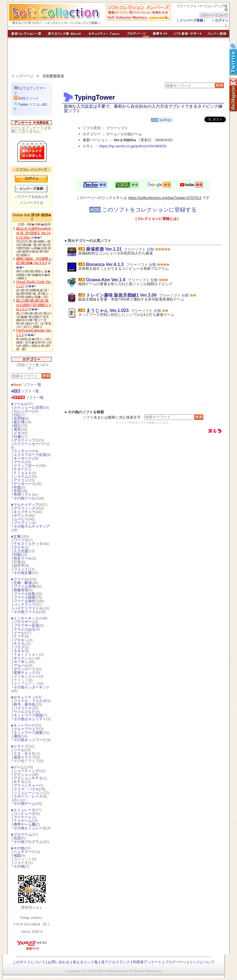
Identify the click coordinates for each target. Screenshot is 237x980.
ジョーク (21, 863)
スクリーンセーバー (30, 444)
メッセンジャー (26, 676)
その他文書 (23, 573)
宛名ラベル (23, 558)
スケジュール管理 (28, 408)
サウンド (21, 516)
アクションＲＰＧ (28, 778)
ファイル (21, 579)
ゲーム (19, 767)
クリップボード (26, 466)
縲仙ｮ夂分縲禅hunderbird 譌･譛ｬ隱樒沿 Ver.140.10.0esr (34, 233)
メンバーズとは (31, 203)
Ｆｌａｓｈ (23, 473)
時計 (17, 426)
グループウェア (26, 729)
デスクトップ (25, 440)
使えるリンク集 (85, 962)
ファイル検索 (25, 597)
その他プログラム (28, 842)
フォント (21, 569)
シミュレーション (28, 793)
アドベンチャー (26, 785)
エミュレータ (24, 810)
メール (19, 633)
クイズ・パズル (26, 789)
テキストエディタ (28, 544)
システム (21, 476)
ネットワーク (24, 725)
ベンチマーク (25, 852)
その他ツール (25, 498)
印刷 (17, 555)
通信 (17, 736)
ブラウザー (23, 622)
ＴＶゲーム (23, 821)
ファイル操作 (25, 601)
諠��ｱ (36, 237)
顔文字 (19, 565)
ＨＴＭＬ (21, 662)
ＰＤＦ (19, 469)
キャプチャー (25, 512)
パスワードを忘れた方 (31, 197)
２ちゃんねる (25, 629)
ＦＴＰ (19, 636)
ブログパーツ (176, 962)
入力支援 (21, 551)
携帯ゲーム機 (25, 824)
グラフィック (25, 508)
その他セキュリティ (30, 719)
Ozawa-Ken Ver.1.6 (106, 280)
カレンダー (23, 411)
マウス (19, 462)
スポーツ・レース (28, 796)
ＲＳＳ (19, 644)
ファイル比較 (25, 594)
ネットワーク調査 (28, 733)
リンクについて (202, 962)
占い (17, 800)
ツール (19, 404)
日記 (17, 415)
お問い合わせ (59, 962)
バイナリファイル (28, 608)
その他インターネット (32, 687)
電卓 (17, 429)
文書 (17, 536)
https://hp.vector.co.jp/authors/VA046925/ (133, 146)
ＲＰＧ (19, 782)
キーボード (23, 458)
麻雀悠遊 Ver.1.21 (104, 249)
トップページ (22, 76)
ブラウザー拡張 (26, 625)
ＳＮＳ (19, 651)
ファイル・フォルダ (30, 701)
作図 (17, 487)
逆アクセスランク (116, 962)
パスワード (23, 708)
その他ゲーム (25, 804)
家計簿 (19, 422)
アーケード (23, 817)
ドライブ (21, 746)
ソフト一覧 (27, 385)
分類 (150, 249)
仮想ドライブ (25, 757)
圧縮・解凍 (23, 583)
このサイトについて (29, 962)
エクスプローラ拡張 (30, 455)
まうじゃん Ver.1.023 (107, 310)
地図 (17, 855)
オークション (25, 658)
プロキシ (21, 640)
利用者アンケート (147, 962)
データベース (25, 484)
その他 (19, 848)
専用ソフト (23, 495)
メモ (17, 433)
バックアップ (25, 605)
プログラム (22, 834)
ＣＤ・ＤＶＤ (25, 754)
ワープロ (21, 540)
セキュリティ (24, 697)
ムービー (21, 519)
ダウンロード (25, 669)
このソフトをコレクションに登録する (143, 210)
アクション (23, 774)
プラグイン (23, 523)
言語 (17, 838)
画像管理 (21, 590)
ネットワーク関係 (28, 715)
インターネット (26, 618)
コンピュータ (25, 814)
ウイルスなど (25, 712)
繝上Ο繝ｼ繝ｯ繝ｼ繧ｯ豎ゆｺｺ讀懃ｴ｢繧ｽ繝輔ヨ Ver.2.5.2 (34, 305)
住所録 (19, 418)
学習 (17, 491)
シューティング (26, 771)
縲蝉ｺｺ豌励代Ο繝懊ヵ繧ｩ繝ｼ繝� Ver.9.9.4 (34, 261)
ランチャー (23, 451)
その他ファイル (26, 612)
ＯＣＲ (19, 547)
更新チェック (25, 673)
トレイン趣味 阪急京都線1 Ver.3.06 (121, 295)
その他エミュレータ (30, 828)
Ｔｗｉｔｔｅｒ (26, 654)
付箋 (17, 437)
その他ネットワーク (30, 740)
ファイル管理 (25, 586)
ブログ (19, 647)
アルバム (21, 665)
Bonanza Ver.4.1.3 (105, 264)
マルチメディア (26, 505)
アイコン (21, 480)
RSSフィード (26, 99)
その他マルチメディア (32, 526)
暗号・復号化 (25, 704)
